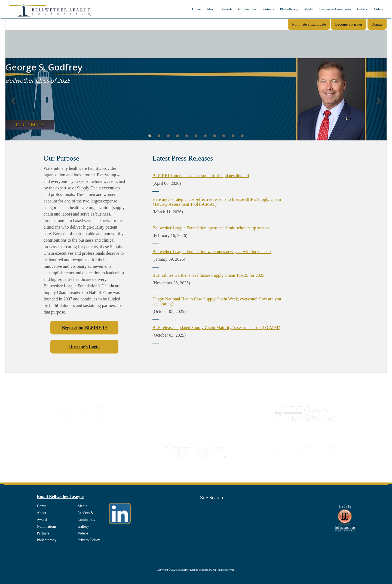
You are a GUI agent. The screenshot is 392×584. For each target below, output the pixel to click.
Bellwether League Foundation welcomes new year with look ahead (212, 252)
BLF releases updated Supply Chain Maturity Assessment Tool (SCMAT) (216, 328)
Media (309, 9)
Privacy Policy (89, 540)
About (211, 9)
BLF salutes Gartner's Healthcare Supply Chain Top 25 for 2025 (208, 275)
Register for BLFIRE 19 (84, 328)
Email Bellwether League (60, 497)
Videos (379, 9)
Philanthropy (289, 9)
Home (196, 9)
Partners (268, 9)
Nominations (247, 9)
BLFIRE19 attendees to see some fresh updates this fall (201, 176)
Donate (377, 24)
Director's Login (84, 347)
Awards (227, 9)
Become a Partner (349, 24)
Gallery (362, 9)
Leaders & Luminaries (335, 9)
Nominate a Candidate (309, 24)
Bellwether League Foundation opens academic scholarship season (211, 228)
